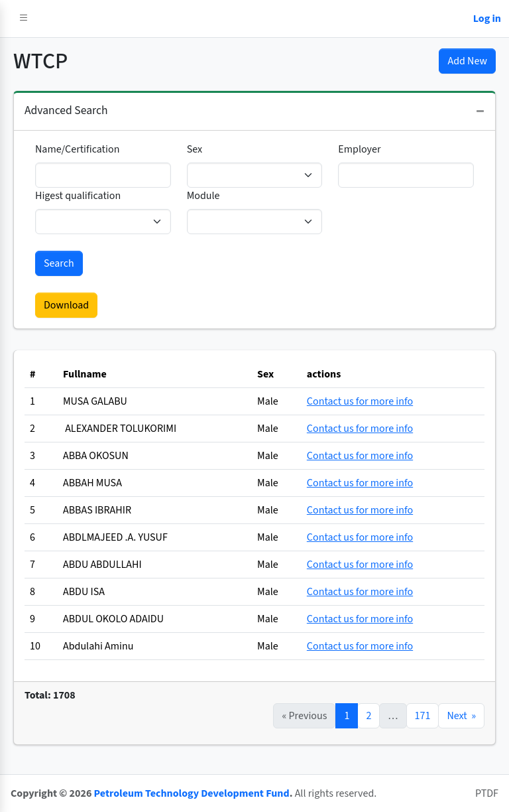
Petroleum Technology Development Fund (192, 793)
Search (59, 263)
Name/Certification (77, 149)
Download (66, 305)
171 (423, 716)
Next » (461, 716)
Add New (467, 61)
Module (203, 196)
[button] (24, 19)
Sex (195, 149)
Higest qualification (78, 196)
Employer (359, 149)
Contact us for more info (360, 401)
